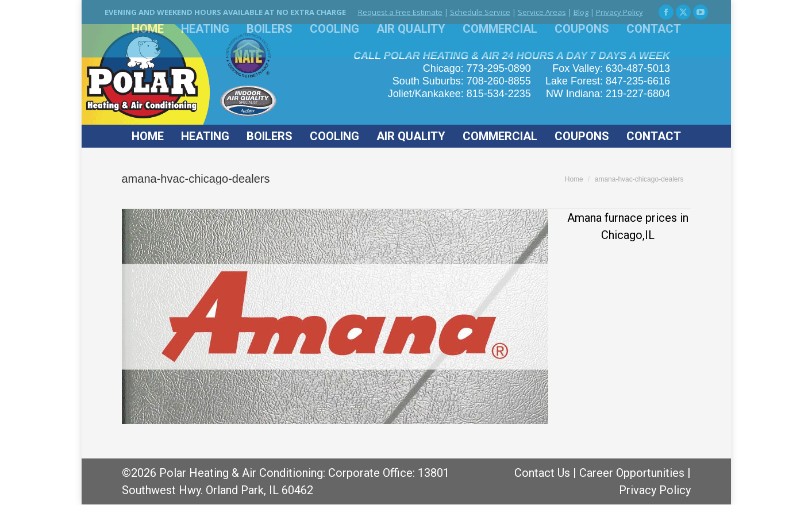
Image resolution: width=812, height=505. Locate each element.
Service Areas (542, 12)
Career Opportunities (632, 473)
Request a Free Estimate (400, 12)
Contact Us (542, 473)
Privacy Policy (619, 12)
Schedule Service (480, 12)
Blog (581, 12)
